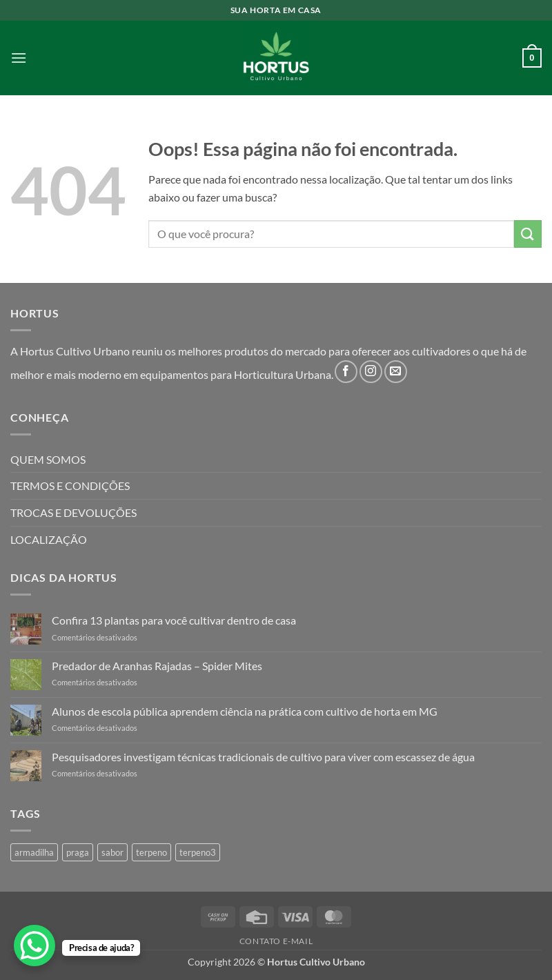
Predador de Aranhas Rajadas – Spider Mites (157, 666)
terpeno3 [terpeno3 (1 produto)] (198, 852)
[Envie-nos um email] (396, 372)
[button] (19, 58)
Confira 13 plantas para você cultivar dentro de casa (174, 620)
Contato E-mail (276, 941)
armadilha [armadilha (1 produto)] (34, 852)
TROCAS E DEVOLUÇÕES (73, 512)
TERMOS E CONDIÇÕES (70, 486)
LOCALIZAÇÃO (49, 539)
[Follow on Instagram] (371, 372)
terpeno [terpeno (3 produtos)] (151, 852)
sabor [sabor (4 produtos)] (112, 852)
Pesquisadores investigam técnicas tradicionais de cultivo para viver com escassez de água (263, 757)
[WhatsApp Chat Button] (34, 945)
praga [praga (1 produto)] (78, 852)
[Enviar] (528, 234)
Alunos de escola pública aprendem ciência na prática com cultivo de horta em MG (245, 711)
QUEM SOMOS (48, 459)
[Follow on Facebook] (346, 372)
